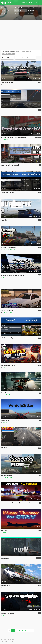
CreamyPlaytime (7, 450)
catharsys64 (6, 139)
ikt (3, 84)
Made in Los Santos (7, 641)
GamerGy (5, 533)
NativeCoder (6, 505)
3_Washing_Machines (9, 250)
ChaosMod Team (7, 395)
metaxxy (5, 422)
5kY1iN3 (5, 167)
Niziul (4, 560)
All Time (7, 58)
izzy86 (4, 367)
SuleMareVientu (7, 477)
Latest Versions (25, 58)
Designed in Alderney (7, 639)
